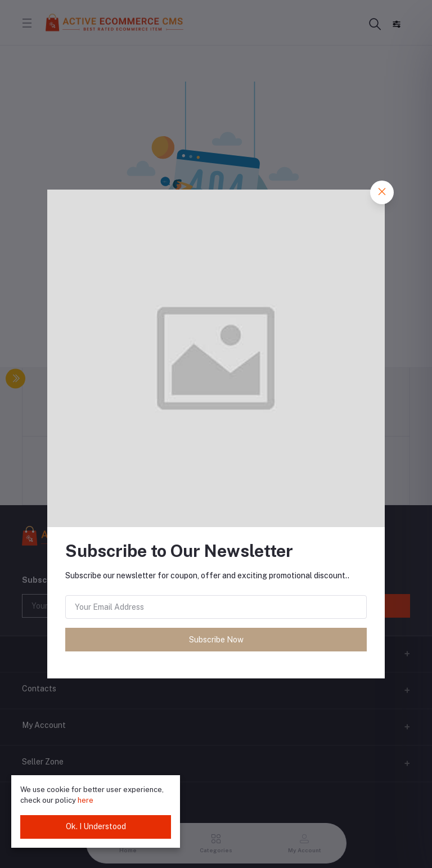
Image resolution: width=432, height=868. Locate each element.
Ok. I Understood (96, 826)
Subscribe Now (216, 640)
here (85, 800)
